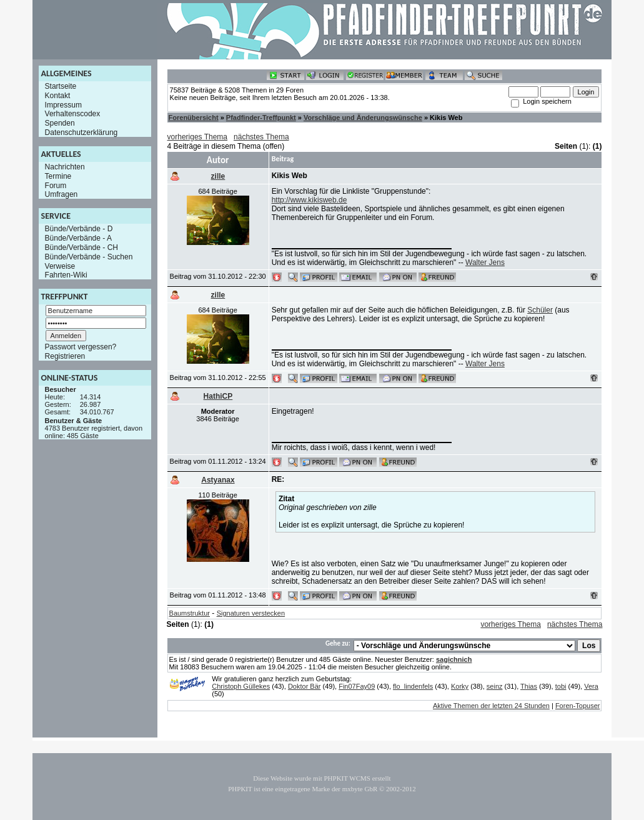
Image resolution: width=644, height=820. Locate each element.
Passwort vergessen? (81, 347)
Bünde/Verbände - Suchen (89, 257)
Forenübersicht (194, 117)
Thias (529, 686)
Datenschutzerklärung (82, 132)
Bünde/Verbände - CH (82, 247)
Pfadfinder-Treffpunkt (261, 117)
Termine (58, 176)
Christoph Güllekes (241, 686)
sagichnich (454, 659)
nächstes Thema (261, 137)
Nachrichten (65, 167)
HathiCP (218, 396)
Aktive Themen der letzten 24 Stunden (491, 706)
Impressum (63, 104)
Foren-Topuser (578, 706)
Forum (56, 185)
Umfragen (62, 194)
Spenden (60, 123)
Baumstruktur (190, 613)
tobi (561, 686)
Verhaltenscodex (73, 114)
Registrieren (65, 356)
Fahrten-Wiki (66, 275)
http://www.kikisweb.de (310, 200)
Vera (591, 686)
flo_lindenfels (413, 686)
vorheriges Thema (198, 137)
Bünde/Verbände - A (78, 238)
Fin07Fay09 (357, 686)
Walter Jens (485, 262)
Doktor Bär (305, 686)
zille (218, 176)
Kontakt (58, 96)
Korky (460, 686)
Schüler (540, 310)
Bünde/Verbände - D (79, 229)
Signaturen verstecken (251, 613)
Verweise (60, 266)
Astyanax (218, 480)
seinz (495, 686)
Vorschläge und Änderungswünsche (363, 117)
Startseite (61, 86)
